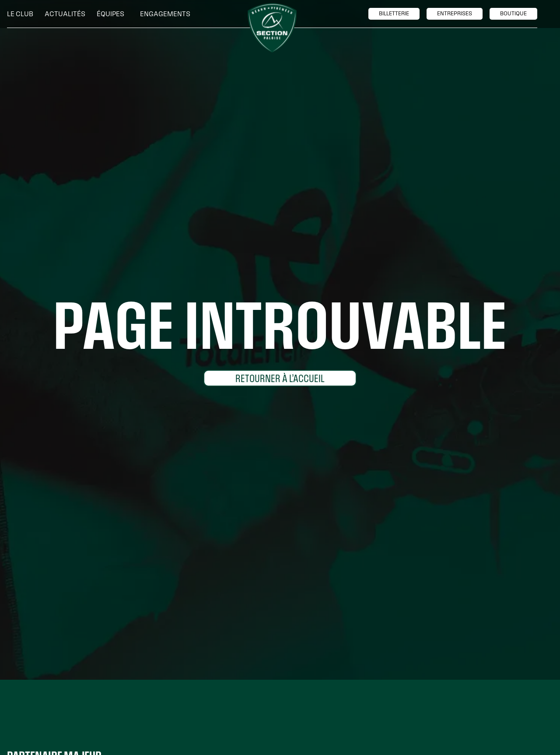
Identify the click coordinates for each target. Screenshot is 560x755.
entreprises (455, 14)
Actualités (65, 14)
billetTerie (394, 14)
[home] (272, 28)
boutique (513, 14)
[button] (22, 14)
